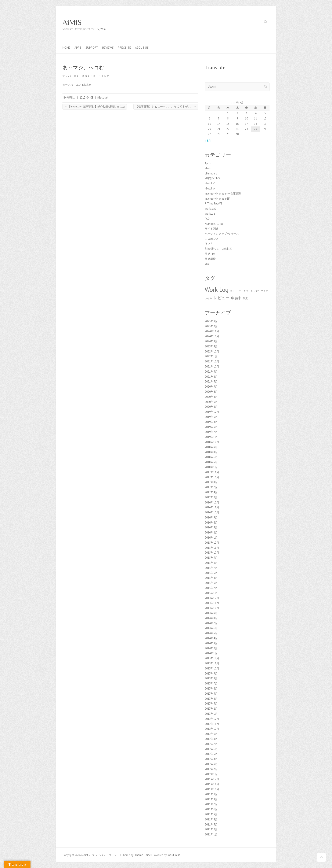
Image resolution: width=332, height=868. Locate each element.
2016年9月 (211, 518)
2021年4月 (211, 377)
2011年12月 (212, 779)
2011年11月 (212, 784)
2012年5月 (211, 754)
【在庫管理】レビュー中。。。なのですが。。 (166, 106)
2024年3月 (211, 341)
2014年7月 (211, 623)
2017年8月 (211, 482)
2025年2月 (211, 326)
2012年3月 (211, 764)
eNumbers (211, 173)
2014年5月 (211, 633)
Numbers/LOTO (214, 224)
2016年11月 (212, 507)
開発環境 (210, 259)
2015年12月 (212, 543)
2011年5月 (211, 814)
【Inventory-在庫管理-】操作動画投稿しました (95, 106)
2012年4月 (211, 759)
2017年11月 (212, 472)
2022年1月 (211, 356)
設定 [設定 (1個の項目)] (245, 298)
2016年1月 (211, 538)
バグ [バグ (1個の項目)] (257, 291)
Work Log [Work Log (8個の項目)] (217, 289)
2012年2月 (211, 769)
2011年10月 (212, 789)
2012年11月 (212, 724)
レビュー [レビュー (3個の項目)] (221, 298)
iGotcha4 (103, 98)
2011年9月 (211, 794)
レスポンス (212, 239)
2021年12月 (212, 361)
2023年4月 (211, 346)
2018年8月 (211, 452)
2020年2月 (211, 407)
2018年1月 (211, 467)
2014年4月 (211, 638)
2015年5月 (211, 573)
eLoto (208, 168)
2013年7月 (211, 684)
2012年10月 (212, 729)
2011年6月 (211, 809)
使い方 (209, 244)
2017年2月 (211, 497)
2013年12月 (212, 658)
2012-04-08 (86, 98)
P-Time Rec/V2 (213, 204)
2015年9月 (211, 558)
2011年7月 (211, 804)
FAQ (207, 219)
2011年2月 (211, 829)
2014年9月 (211, 613)
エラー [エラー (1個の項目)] (234, 291)
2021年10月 (212, 367)
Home (66, 48)
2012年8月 (211, 739)
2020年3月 (211, 402)
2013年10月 (212, 668)
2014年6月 (211, 628)
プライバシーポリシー (106, 855)
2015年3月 (211, 583)
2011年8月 (211, 799)
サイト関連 (212, 229)
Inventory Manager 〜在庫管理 (223, 194)
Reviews (108, 48)
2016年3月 (211, 527)
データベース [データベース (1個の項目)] (246, 291)
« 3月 (208, 141)
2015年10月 (212, 553)
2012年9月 (211, 734)
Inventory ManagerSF (217, 199)
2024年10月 (212, 336)
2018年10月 (212, 442)
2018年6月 (211, 457)
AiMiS (72, 22)
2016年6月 (211, 523)
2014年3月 (211, 643)
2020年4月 (211, 397)
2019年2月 (211, 432)
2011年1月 (211, 834)
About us (142, 48)
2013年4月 (211, 699)
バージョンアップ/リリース (222, 234)
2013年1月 (211, 714)
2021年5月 (211, 372)
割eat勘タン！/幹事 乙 (219, 249)
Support (92, 48)
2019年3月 (211, 427)
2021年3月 (211, 382)
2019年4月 (211, 422)
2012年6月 (211, 749)
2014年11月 (212, 603)
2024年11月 (212, 331)
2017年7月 (211, 487)
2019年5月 (211, 417)
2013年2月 (211, 709)
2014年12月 (212, 598)
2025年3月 (211, 321)
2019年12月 (212, 412)
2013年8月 (211, 678)
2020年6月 (211, 392)
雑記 (207, 264)
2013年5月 (211, 694)
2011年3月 (211, 825)
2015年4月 (211, 578)
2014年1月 (211, 653)
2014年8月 (211, 618)
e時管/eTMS (212, 178)
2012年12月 (212, 719)
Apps (78, 48)
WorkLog (210, 214)
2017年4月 (211, 492)
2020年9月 (211, 387)
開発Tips (210, 254)
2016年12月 (212, 503)
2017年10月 (212, 477)
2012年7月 (211, 744)
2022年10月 (212, 352)
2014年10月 (212, 608)
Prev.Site (124, 48)
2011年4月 (211, 819)
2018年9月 (211, 447)
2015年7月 (211, 568)
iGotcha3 (210, 183)
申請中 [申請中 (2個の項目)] (236, 298)
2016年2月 (211, 533)
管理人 (71, 98)
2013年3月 (211, 704)
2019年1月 (211, 437)
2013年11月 (212, 663)
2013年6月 (211, 689)
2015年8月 (211, 563)
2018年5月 (211, 462)
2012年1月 (211, 774)
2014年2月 (211, 648)
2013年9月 (211, 674)
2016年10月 (212, 512)
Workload (210, 209)
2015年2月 (211, 588)
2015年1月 (211, 593)
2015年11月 (212, 548)
